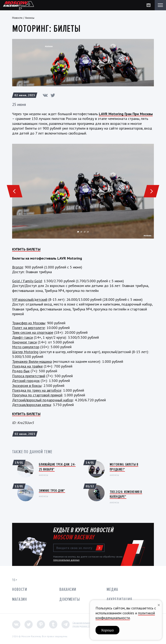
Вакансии (68, 590)
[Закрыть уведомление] (159, 605)
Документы (70, 599)
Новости (17, 18)
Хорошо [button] (107, 630)
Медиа (112, 590)
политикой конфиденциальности (125, 615)
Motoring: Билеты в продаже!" (124, 467)
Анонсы (30, 18)
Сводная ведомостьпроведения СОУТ (84, 624)
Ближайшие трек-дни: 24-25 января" (57, 467)
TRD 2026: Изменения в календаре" (126, 494)
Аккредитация (119, 599)
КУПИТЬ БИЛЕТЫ (26, 249)
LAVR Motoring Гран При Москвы (126, 114)
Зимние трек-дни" (52, 491)
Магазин (20, 599)
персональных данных (66, 560)
